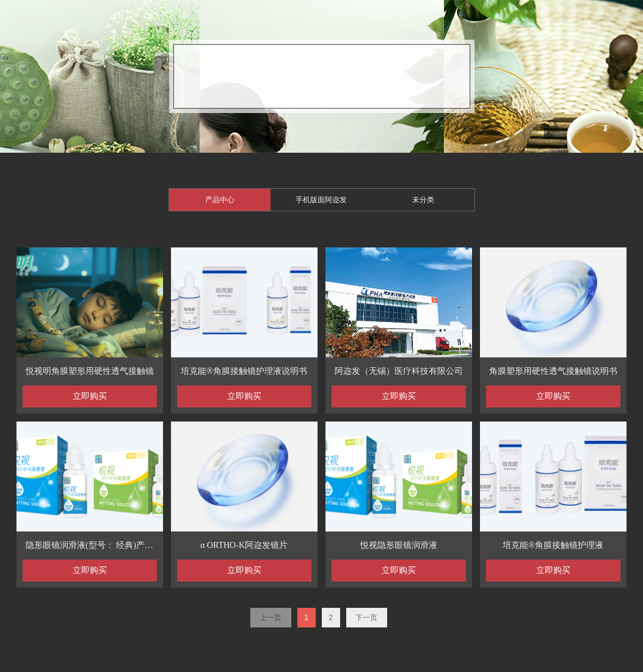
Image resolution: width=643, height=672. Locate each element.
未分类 (423, 200)
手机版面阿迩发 (321, 200)
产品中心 (220, 200)
